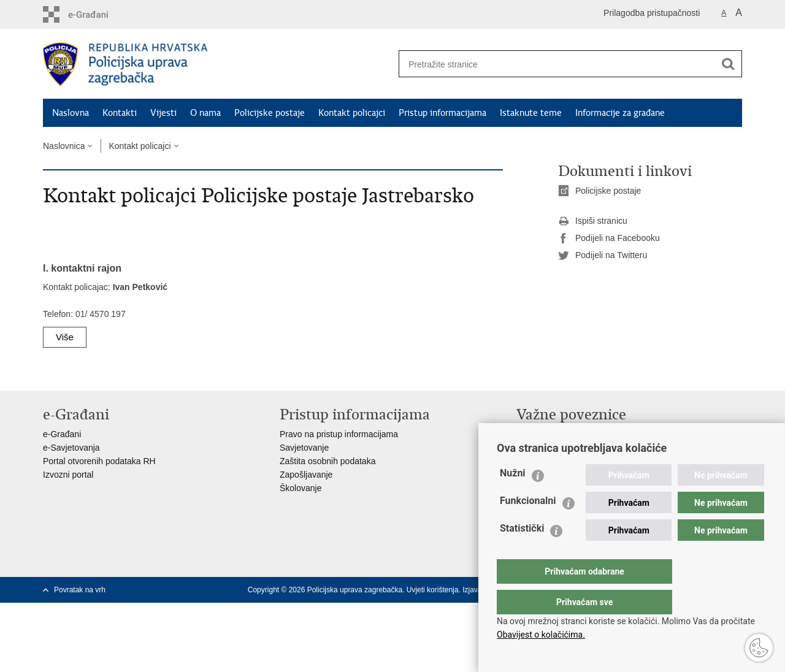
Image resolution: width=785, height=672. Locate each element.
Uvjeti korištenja (433, 590)
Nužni (513, 498)
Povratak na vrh (80, 590)
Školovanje (301, 488)
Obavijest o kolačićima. (541, 635)
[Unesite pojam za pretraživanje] (553, 64)
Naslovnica (64, 146)
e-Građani (62, 434)
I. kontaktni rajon (82, 268)
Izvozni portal (68, 475)
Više (65, 337)
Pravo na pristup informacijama (339, 434)
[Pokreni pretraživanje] (728, 64)
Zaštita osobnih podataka (327, 461)
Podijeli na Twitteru (603, 256)
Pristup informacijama (442, 113)
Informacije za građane (620, 113)
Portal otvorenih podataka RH (99, 461)
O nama (205, 113)
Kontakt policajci (352, 113)
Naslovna (71, 113)
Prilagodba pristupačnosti (652, 13)
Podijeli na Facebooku (609, 239)
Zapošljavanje (306, 475)
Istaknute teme (531, 113)
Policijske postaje (270, 113)
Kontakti (120, 113)
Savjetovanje (304, 448)
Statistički (522, 553)
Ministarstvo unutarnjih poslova (575, 434)
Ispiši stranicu (593, 221)
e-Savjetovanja (71, 448)
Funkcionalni (528, 525)
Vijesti (163, 113)
